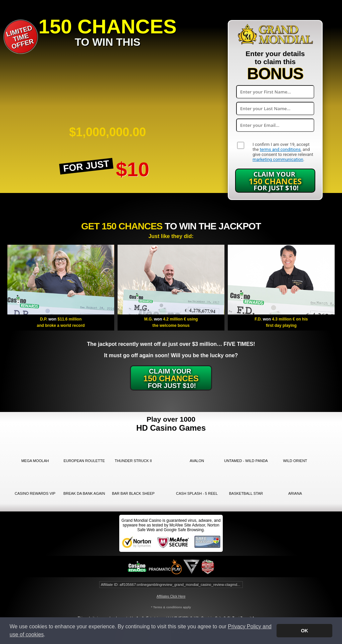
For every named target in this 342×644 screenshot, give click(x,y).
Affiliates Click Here (171, 596)
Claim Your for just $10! (275, 181)
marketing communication (278, 159)
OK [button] (305, 631)
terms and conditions (280, 149)
